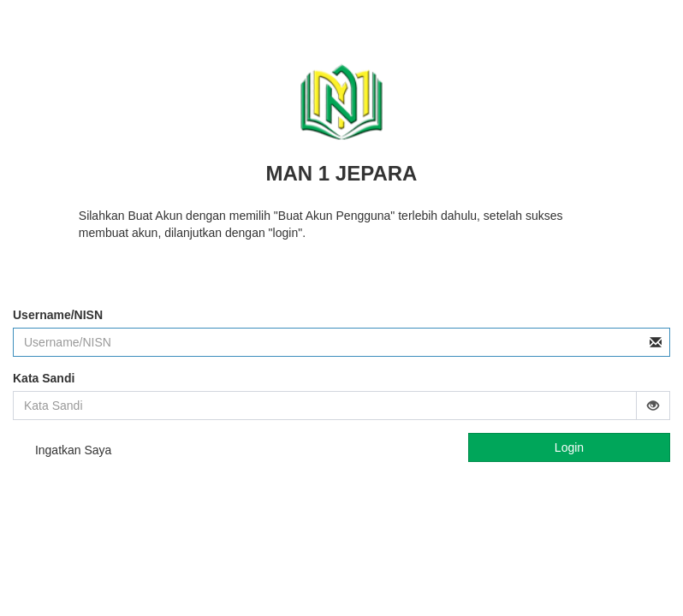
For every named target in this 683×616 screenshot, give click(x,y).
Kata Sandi (44, 378)
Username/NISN (58, 315)
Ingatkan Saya (62, 452)
